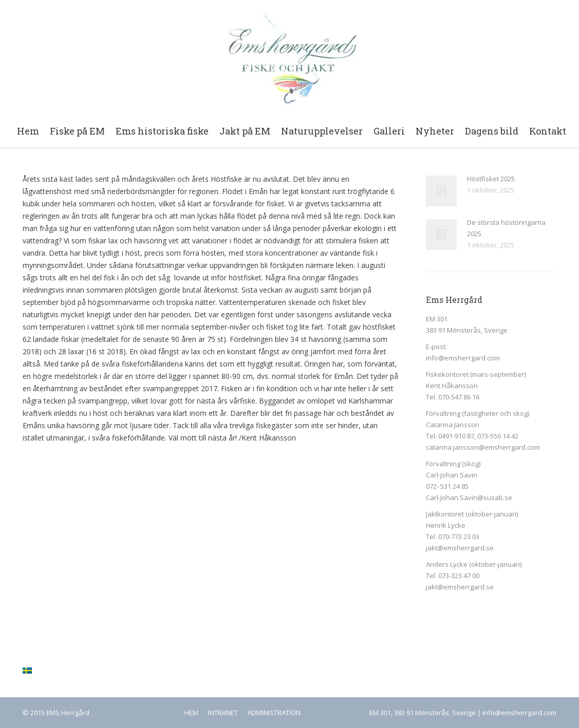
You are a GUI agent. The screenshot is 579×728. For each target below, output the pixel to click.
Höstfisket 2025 (491, 179)
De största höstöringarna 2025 (506, 228)
